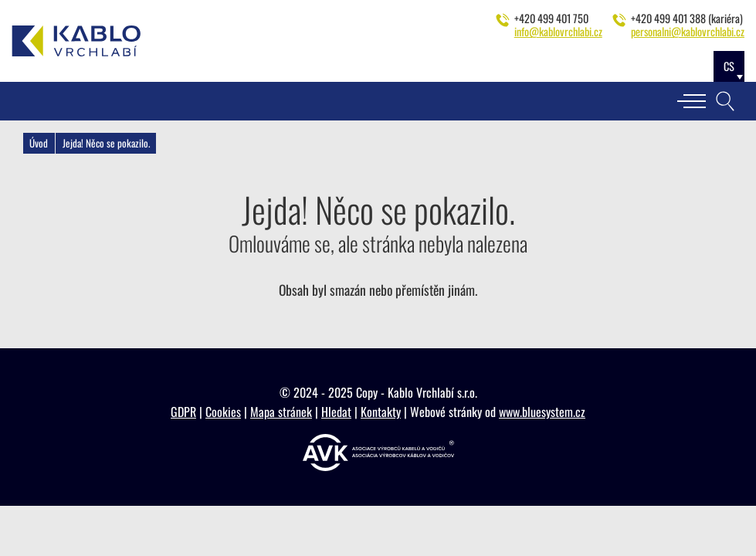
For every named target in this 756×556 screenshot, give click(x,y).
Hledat (336, 412)
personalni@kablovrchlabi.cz (688, 31)
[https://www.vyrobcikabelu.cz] (378, 453)
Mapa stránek (281, 412)
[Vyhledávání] (725, 101)
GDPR (183, 412)
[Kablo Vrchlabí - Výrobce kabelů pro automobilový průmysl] (76, 41)
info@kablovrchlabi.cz (558, 31)
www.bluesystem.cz (542, 412)
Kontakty (381, 412)
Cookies (223, 412)
